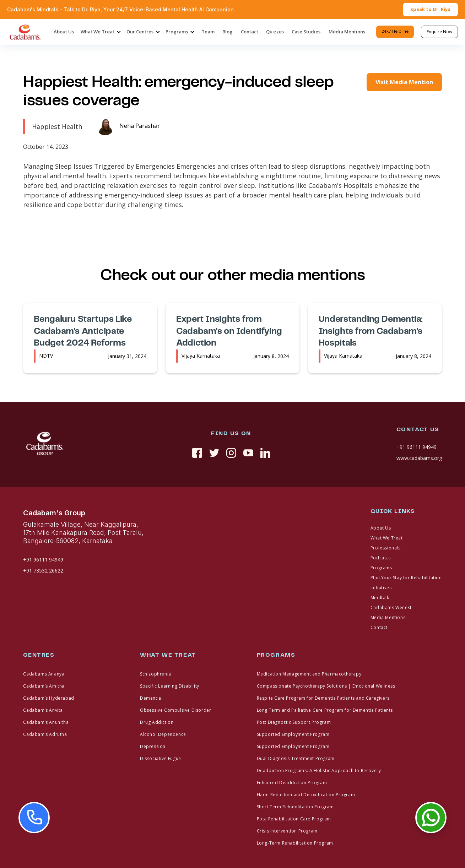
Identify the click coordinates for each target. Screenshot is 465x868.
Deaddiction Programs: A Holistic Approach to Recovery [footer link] (319, 771)
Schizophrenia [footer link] (156, 674)
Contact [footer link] (379, 627)
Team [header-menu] (208, 32)
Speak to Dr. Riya (430, 9)
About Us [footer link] (381, 528)
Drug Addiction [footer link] (157, 722)
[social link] (197, 453)
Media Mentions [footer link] (388, 617)
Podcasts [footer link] (381, 558)
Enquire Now (439, 31)
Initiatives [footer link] (381, 588)
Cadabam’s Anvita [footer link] (43, 710)
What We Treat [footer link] (387, 538)
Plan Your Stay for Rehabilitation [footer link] (406, 578)
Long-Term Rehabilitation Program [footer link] (295, 843)
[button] (100, 32)
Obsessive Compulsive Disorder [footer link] (175, 710)
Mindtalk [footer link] (380, 598)
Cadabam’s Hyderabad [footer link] (48, 698)
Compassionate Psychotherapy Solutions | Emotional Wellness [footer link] (326, 686)
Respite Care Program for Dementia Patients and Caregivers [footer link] (323, 698)
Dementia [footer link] (151, 698)
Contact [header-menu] (250, 32)
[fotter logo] (44, 444)
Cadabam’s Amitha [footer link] (44, 686)
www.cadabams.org (419, 458)
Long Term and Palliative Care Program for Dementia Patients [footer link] (325, 710)
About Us (64, 32)
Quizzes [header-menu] (275, 32)
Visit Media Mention (404, 82)
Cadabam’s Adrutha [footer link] (45, 734)
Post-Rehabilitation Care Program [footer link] (294, 819)
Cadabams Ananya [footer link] (44, 674)
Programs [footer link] (381, 568)
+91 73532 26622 (43, 571)
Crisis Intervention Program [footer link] (287, 831)
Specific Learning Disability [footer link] (170, 686)
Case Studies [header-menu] (306, 32)
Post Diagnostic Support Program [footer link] (294, 722)
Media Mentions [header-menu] (347, 32)
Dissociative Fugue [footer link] (161, 758)
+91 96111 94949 (417, 447)
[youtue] (248, 453)
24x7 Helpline (395, 31)
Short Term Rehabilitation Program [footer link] (295, 807)
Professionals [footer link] (386, 548)
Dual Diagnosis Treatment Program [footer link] (296, 758)
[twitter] (214, 453)
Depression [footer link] (153, 746)
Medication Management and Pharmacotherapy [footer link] (309, 674)
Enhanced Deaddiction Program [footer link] (292, 783)
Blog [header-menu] (228, 32)
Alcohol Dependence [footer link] (163, 734)
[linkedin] (265, 453)
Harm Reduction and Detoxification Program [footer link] (306, 795)
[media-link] (128, 126)
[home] (25, 32)
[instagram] (231, 453)
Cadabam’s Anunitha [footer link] (46, 722)
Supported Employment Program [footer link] (293, 734)
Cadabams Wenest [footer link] (391, 607)
